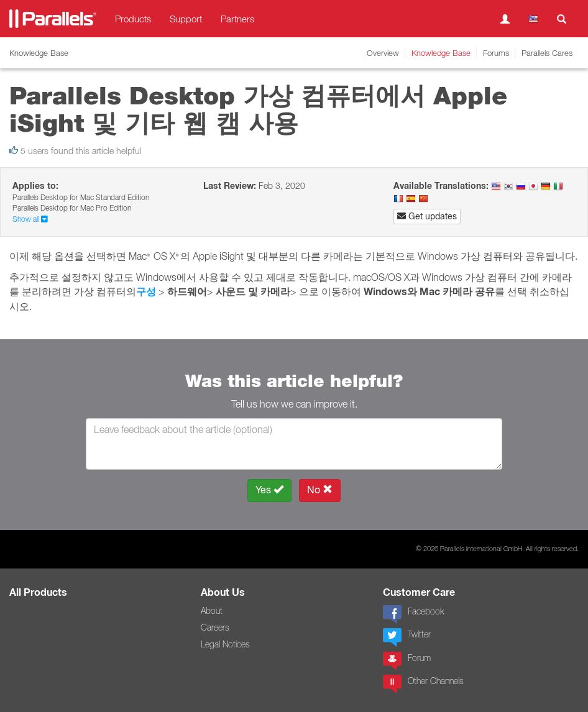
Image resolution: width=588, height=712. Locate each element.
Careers (215, 628)
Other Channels (423, 684)
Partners (237, 19)
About (212, 611)
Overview (383, 53)
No (320, 490)
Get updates (427, 216)
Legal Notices (225, 644)
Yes (269, 490)
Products (133, 19)
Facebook (413, 614)
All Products (38, 592)
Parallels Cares (547, 53)
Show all (30, 219)
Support (186, 19)
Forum (407, 661)
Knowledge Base (441, 53)
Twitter (407, 637)
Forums (496, 53)
